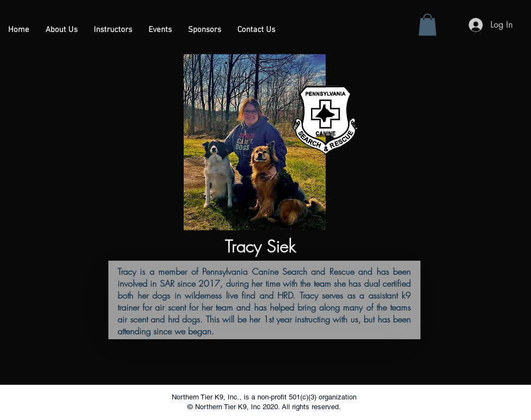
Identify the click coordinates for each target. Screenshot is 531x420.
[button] (113, 30)
